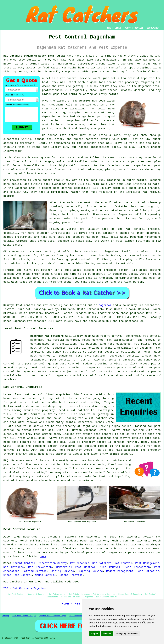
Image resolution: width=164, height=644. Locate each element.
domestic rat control (69, 348)
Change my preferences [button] (127, 634)
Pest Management (147, 563)
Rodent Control (24, 563)
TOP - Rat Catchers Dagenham (25, 588)
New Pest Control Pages (24, 616)
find (16, 537)
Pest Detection (148, 571)
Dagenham (105, 305)
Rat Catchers (80, 563)
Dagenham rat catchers (47, 336)
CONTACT (139, 28)
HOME (108, 28)
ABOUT (128, 28)
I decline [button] (107, 634)
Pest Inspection (137, 567)
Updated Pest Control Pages (53, 616)
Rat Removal (123, 563)
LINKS (118, 28)
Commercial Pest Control (76, 567)
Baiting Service (35, 571)
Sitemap (6, 616)
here (43, 557)
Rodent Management (120, 571)
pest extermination (91, 356)
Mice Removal (110, 567)
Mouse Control (45, 575)
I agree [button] (95, 634)
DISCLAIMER (153, 28)
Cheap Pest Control (18, 575)
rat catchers (134, 549)
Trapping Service (90, 571)
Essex (42, 372)
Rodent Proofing (71, 575)
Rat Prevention (40, 567)
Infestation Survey (53, 563)
